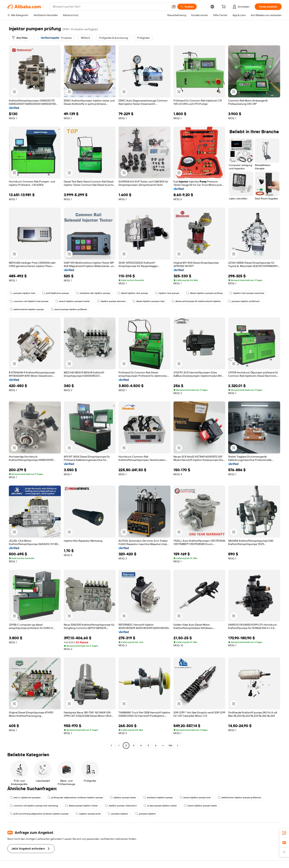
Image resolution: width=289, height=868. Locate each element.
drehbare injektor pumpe (158, 798)
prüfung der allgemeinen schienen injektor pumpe (75, 798)
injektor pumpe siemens (111, 301)
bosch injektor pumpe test (195, 798)
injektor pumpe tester (123, 798)
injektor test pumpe (167, 293)
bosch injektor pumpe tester (201, 806)
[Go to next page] (178, 746)
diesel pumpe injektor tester (82, 806)
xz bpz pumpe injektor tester (160, 806)
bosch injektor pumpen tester (73, 301)
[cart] (224, 7)
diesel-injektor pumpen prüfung (204, 293)
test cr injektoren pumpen (25, 798)
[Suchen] (187, 7)
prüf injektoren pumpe (56, 293)
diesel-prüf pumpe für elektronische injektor (196, 301)
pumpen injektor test (22, 293)
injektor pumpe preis (88, 814)
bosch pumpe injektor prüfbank (69, 309)
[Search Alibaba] (111, 7)
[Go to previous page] (111, 746)
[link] (284, 833)
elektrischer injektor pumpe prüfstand (239, 798)
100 (170, 746)
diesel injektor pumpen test (149, 301)
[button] (174, 7)
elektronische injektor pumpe (27, 309)
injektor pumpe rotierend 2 (121, 806)
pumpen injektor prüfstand (244, 301)
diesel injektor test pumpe (133, 293)
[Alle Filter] (20, 38)
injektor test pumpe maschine (247, 293)
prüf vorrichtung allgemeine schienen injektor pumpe (39, 814)
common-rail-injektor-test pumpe (29, 301)
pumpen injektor (118, 814)
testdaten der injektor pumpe (93, 293)
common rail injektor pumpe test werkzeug (34, 806)
